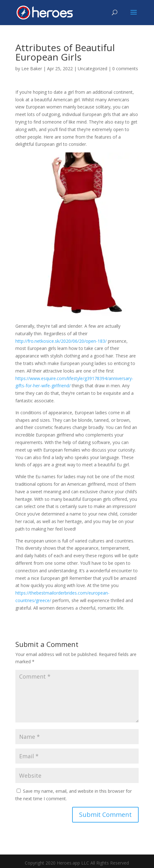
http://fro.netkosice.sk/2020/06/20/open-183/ (61, 341)
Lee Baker (32, 69)
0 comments (125, 69)
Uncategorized (93, 69)
